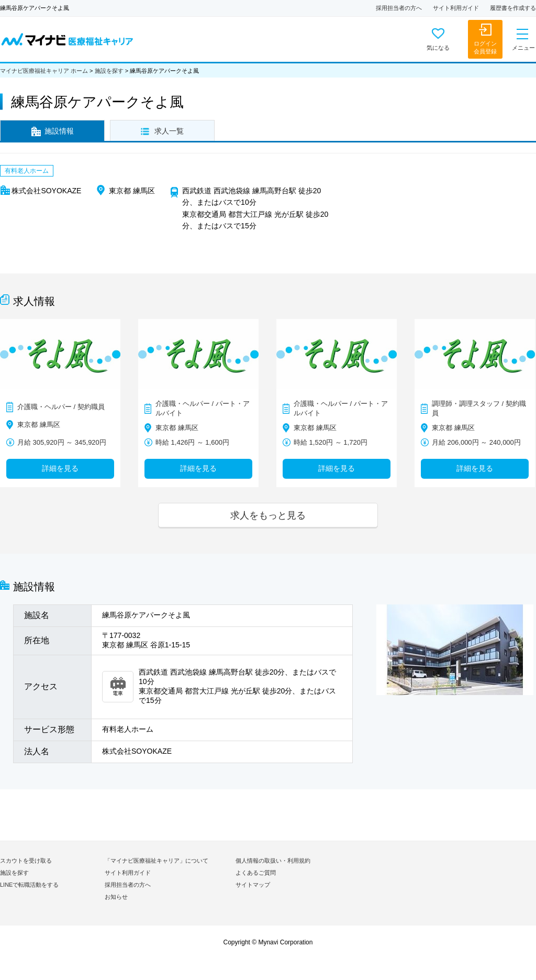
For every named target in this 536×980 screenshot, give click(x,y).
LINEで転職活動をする (29, 885)
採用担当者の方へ (399, 8)
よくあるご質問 (256, 873)
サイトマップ (253, 885)
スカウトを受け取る (26, 861)
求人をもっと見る (268, 515)
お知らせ (116, 897)
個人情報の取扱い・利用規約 (273, 861)
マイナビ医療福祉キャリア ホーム (44, 71)
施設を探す (109, 71)
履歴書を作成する (513, 8)
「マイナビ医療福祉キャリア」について (157, 861)
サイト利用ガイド (456, 8)
